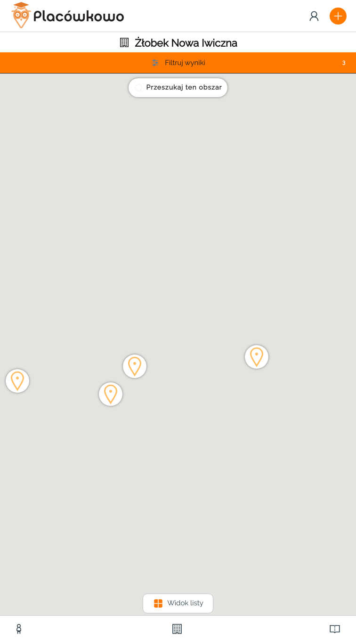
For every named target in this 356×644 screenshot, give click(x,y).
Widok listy (178, 603)
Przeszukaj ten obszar (178, 88)
